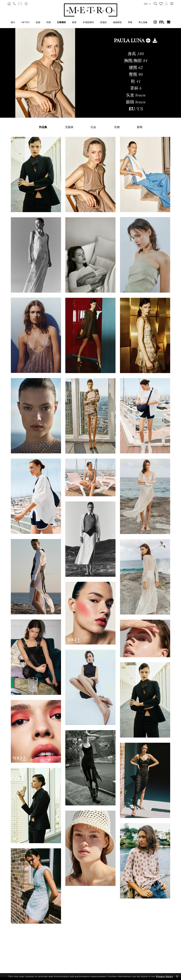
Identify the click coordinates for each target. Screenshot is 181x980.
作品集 (43, 127)
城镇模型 (117, 22)
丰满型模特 (88, 22)
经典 (49, 22)
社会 (93, 127)
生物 (117, 127)
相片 (13, 22)
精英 (74, 22)
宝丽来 (69, 127)
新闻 (140, 127)
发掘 (38, 22)
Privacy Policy (164, 976)
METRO (25, 22)
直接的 (103, 22)
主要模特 (61, 22)
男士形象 (143, 22)
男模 (130, 22)
